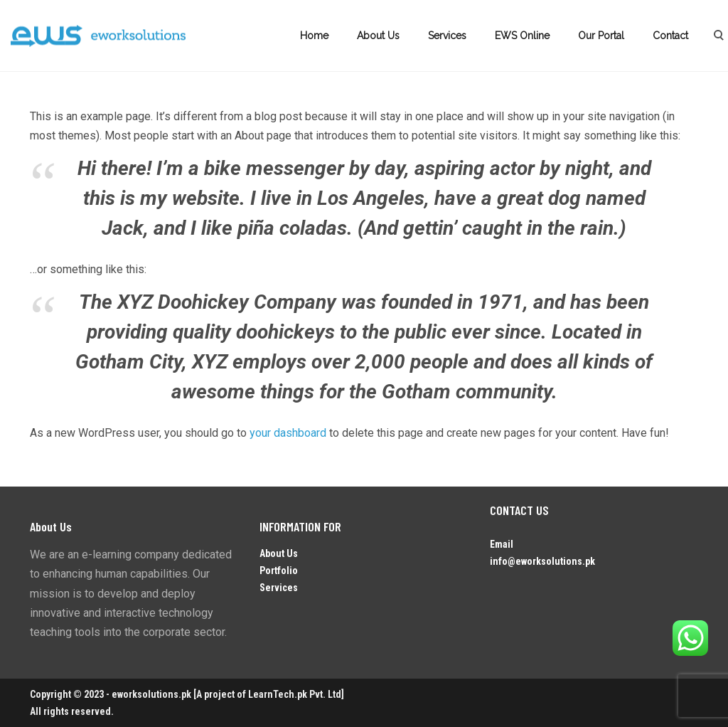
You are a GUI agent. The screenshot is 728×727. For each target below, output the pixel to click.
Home (314, 36)
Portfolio (279, 571)
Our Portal (601, 36)
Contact (670, 36)
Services (447, 36)
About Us (378, 36)
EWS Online (522, 36)
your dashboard (288, 433)
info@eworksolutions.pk (542, 561)
